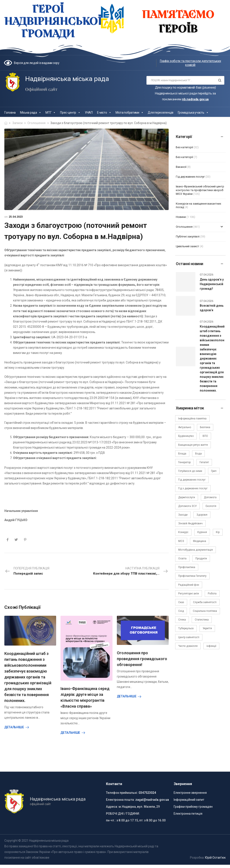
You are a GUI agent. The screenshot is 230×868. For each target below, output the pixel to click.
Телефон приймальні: (122, 791)
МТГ (51, 113)
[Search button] (220, 80)
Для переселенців (160, 113)
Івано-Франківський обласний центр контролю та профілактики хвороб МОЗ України (200, 190)
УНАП (89, 113)
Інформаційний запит (189, 798)
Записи (18, 123)
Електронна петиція (188, 812)
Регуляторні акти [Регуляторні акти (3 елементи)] (189, 594)
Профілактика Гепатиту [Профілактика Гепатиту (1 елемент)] (192, 576)
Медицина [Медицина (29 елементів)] (200, 541)
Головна (10, 113)
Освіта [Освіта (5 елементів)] (182, 558)
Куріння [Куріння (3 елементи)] (202, 532)
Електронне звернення (190, 791)
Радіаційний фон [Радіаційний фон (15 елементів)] (189, 585)
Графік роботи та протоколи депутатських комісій (190, 63)
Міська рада (31, 113)
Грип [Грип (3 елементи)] (214, 471)
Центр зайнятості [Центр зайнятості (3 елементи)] (189, 637)
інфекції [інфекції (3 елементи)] (211, 646)
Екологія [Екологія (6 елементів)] (211, 506)
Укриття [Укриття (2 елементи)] (207, 628)
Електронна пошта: (120, 798)
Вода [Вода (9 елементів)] (198, 454)
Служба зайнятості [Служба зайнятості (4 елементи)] (205, 602)
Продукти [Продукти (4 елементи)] (201, 558)
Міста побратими (129, 113)
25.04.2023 (16, 217)
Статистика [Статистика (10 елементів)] (202, 620)
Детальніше (14, 727)
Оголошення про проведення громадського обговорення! (142, 659)
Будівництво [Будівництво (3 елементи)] (186, 436)
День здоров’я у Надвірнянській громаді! (212, 284)
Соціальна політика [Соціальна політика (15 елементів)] (205, 611)
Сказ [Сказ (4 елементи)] (181, 602)
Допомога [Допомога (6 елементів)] (210, 497)
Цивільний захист (187, 246)
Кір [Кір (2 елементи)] (218, 532)
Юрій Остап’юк (215, 856)
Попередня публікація (27, 571)
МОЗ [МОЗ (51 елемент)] (181, 541)
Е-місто (104, 113)
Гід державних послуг (190, 177)
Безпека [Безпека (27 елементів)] (205, 427)
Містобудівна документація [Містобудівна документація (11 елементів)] (196, 550)
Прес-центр (70, 113)
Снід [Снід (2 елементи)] (181, 611)
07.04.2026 (206, 275)
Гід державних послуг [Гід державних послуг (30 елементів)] (192, 480)
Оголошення (36, 123)
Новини (181, 217)
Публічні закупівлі (188, 236)
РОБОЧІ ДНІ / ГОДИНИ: (123, 812)
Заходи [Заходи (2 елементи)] (183, 515)
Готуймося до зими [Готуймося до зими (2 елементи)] (190, 471)
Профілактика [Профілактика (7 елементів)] (187, 567)
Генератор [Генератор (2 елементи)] (184, 462)
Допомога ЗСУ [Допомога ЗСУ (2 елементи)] (187, 506)
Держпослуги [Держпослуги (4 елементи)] (187, 497)
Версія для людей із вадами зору (37, 63)
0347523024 (147, 791)
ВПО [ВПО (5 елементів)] (205, 436)
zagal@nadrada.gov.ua (152, 798)
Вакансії (181, 167)
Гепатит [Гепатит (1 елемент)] (204, 462)
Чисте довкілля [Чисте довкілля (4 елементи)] (188, 646)
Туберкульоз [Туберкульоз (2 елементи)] (186, 628)
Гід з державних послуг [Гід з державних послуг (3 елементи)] (193, 488)
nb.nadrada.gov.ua (195, 99)
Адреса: (112, 805)
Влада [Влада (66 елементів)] (182, 454)
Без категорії (184, 147)
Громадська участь (193, 113)
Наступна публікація (131, 571)
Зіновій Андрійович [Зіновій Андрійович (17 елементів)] (190, 523)
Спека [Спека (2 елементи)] (182, 620)
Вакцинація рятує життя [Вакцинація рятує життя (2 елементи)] (193, 445)
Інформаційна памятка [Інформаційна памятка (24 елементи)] (192, 419)
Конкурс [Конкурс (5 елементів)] (183, 532)
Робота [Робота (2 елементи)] (212, 594)
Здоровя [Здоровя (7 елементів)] (202, 515)
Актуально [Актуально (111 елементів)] (185, 427)
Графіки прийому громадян (193, 805)
